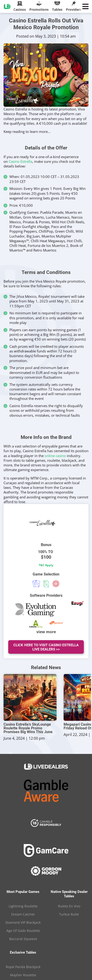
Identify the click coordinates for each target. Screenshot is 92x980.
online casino (55, 456)
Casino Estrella (20, 161)
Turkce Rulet (69, 914)
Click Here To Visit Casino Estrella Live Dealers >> (46, 647)
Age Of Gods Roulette (23, 931)
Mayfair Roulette (23, 975)
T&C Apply (46, 565)
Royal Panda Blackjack (23, 967)
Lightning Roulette (23, 906)
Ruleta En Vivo (69, 906)
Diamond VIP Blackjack (23, 922)
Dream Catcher (23, 914)
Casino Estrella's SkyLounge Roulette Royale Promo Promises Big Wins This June (28, 728)
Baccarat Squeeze (23, 939)
